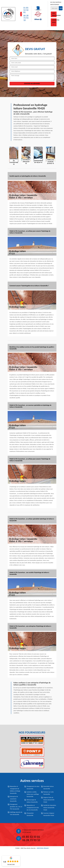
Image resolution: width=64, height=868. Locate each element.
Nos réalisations (54, 14)
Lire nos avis (11, 864)
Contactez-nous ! (54, 22)
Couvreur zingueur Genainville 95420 (49, 814)
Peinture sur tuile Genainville (49, 793)
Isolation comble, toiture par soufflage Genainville (33, 794)
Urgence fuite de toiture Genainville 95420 (49, 800)
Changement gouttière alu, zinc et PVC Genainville (16, 807)
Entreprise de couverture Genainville (14, 799)
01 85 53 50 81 (26, 10)
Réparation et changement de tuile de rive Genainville (33, 808)
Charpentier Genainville (30, 814)
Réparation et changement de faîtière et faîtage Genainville (15, 790)
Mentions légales (43, 848)
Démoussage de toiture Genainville (32, 801)
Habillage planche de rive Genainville (16, 813)
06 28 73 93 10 (26, 18)
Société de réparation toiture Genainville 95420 (50, 808)
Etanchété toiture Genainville (49, 788)
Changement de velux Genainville (33, 788)
